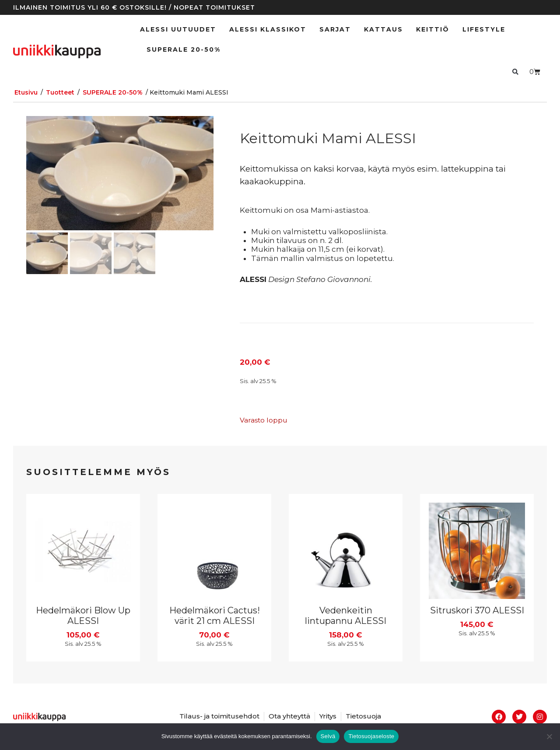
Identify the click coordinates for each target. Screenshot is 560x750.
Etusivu (26, 92)
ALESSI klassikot (268, 29)
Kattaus (383, 29)
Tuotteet (60, 92)
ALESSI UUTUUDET (178, 29)
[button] (515, 72)
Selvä (328, 736)
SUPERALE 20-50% (184, 49)
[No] (549, 736)
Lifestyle (484, 29)
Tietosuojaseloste (371, 736)
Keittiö (433, 29)
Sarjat (335, 29)
